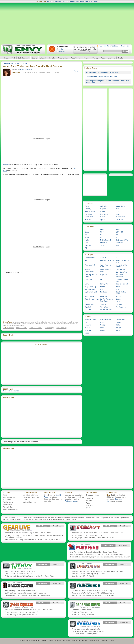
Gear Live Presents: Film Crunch (85, 586)
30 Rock (103, 258)
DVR (102, 322)
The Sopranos (121, 307)
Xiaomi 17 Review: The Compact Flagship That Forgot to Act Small (73, 1)
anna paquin (17, 322)
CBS (102, 232)
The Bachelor (90, 305)
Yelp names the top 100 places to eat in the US (21, 612)
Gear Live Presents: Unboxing (85, 566)
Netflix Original (105, 240)
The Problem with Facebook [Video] (84, 634)
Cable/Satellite (105, 320)
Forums (86, 58)
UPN (117, 245)
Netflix (87, 240)
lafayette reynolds (53, 322)
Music (118, 214)
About (103, 58)
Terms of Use (7, 505)
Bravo (118, 229)
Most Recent (43, 526)
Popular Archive (8, 502)
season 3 (18, 324)
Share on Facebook (36, 328)
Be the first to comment (11, 391)
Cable (48, 72)
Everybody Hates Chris (122, 280)
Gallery (95, 58)
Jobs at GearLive (30, 502)
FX (86, 235)
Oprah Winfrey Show (121, 293)
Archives (112, 58)
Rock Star (104, 296)
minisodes (70, 322)
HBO (52, 72)
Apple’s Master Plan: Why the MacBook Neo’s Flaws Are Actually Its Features (32, 540)
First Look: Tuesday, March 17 (82, 610)
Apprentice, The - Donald (106, 266)
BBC (102, 229)
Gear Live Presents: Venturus (85, 624)
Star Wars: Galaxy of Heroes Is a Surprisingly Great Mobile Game (94, 552)
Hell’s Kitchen (90, 258)
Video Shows (76, 58)
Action (87, 206)
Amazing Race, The (107, 260)
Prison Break (89, 296)
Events (52, 58)
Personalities (63, 58)
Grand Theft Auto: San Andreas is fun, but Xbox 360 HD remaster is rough (97, 555)
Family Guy (104, 284)
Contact (121, 58)
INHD (87, 237)
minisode (63, 322)
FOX (102, 235)
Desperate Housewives (120, 276)
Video (57, 72)
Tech (13, 58)
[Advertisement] (67, 24)
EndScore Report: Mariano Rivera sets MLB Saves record (25, 593)
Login (61, 49)
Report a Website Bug (11, 509)
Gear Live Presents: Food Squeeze (18, 605)
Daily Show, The (121, 272)
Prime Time (31, 72)
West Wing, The (106, 310)
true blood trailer (19, 325)
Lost (102, 289)
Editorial (119, 322)
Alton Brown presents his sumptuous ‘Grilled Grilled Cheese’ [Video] (29, 610)
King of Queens (90, 289)
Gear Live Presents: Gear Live (18, 528)
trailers (51, 324)
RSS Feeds (7, 500)
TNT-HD (103, 245)
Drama (23, 72)
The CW (88, 245)
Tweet (76, 71)
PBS (86, 243)
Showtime (104, 243)
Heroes (103, 287)
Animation (104, 206)
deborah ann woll (28, 322)
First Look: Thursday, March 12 (83, 615)
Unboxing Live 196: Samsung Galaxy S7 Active (89, 574)
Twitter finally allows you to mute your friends (88, 631)
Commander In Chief (106, 270)
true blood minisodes (68, 324)
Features (88, 325)
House (118, 287)
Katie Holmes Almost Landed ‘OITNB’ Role (102, 73)
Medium (119, 289)
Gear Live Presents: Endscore (18, 586)
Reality (103, 217)
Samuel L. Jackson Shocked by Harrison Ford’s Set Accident (93, 595)
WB (86, 248)
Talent (118, 302)
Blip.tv (88, 508)
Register (62, 52)
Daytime (103, 209)
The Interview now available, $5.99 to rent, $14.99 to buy (92, 591)
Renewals (88, 330)
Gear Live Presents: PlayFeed (83, 547)
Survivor (119, 299)
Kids (117, 212)
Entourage (89, 279)
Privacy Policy (8, 507)
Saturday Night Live (92, 299)
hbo (35, 322)
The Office (104, 307)
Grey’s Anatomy (90, 287)
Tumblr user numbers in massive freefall (86, 629)
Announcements (91, 320)
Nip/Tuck (103, 292)
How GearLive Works (31, 497)
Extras (87, 284)
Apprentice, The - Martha (122, 266)
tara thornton (39, 324)
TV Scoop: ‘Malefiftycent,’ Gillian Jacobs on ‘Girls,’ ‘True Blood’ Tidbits (29, 576)
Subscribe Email (112, 46)
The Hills (119, 305)
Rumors (103, 330)
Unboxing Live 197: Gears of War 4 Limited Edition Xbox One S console (97, 571)
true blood (57, 324)
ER (101, 279)
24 (117, 258)
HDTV (118, 325)
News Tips (125, 46)
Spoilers (119, 330)
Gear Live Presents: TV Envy (18, 566)
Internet (88, 328)
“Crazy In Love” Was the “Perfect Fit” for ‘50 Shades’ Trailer (93, 593)
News (102, 328)
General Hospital (122, 284)
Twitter (88, 503)
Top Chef (88, 310)
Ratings (118, 328)
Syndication (120, 243)
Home (6, 58)
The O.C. (88, 307)
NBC (117, 237)
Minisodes (6, 165)
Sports (34, 58)
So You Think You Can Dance (107, 300)
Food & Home (90, 212)
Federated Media (71, 501)
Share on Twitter (22, 328)
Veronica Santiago (26, 69)
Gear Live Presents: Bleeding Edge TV (85, 528)
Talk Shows (120, 220)
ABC (86, 229)
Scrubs (118, 296)
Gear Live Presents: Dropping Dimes (85, 605)
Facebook (89, 498)
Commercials (120, 270)
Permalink (11, 328)
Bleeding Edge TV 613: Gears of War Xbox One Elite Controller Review (97, 533)
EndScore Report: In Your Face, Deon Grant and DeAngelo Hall (27, 595)
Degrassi (103, 275)
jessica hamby (42, 322)
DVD (86, 322)
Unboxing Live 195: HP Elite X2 (83, 576)
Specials (88, 220)
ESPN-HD (119, 232)
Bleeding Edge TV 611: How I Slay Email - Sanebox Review (93, 538)
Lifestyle (43, 58)
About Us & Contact (30, 495)
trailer (46, 324)
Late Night (89, 214)
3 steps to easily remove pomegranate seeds (21, 615)
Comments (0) (49, 328)
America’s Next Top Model (123, 261)
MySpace (89, 506)
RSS (100, 46)
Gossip (103, 325)
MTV (102, 237)
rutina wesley (10, 324)
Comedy (88, 209)
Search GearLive (9, 497)
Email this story (61, 328)
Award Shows (121, 206)
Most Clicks (57, 526)
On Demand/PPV (122, 240)
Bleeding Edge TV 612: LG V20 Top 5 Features (88, 535)
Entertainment (24, 58)
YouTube (89, 501)
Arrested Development (90, 270)
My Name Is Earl (91, 292)
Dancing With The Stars (91, 276)
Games (103, 212)
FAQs (25, 500)
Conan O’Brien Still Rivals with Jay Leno (101, 77)
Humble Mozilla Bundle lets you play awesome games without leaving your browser (100, 557)
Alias (87, 260)
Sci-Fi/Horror (40, 72)
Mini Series (104, 214)
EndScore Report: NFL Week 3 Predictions (20, 591)
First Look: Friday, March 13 (82, 612)
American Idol (90, 265)
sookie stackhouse (28, 324)
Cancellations (120, 320)
